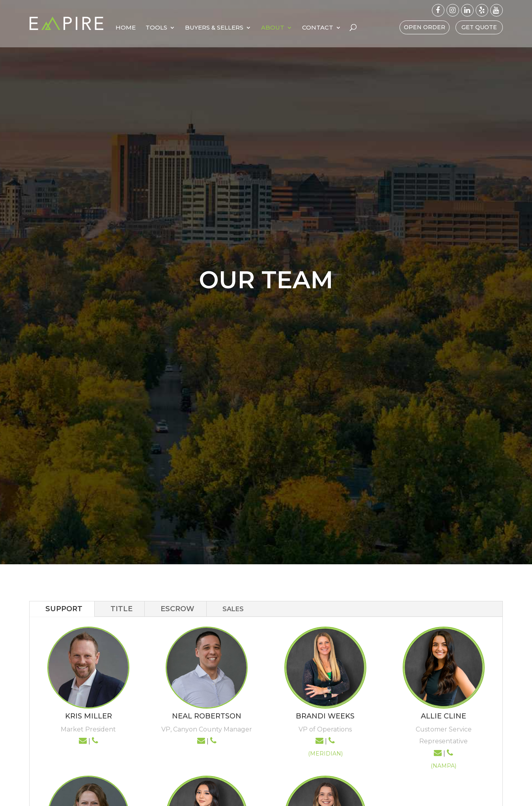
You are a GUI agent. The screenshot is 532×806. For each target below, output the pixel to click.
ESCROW (177, 609)
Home (163, 28)
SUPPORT (64, 609)
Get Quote (479, 27)
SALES (233, 609)
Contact (355, 28)
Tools (193, 28)
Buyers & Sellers (251, 28)
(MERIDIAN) (325, 754)
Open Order (425, 27)
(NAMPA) (443, 766)
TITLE (121, 609)
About (310, 28)
